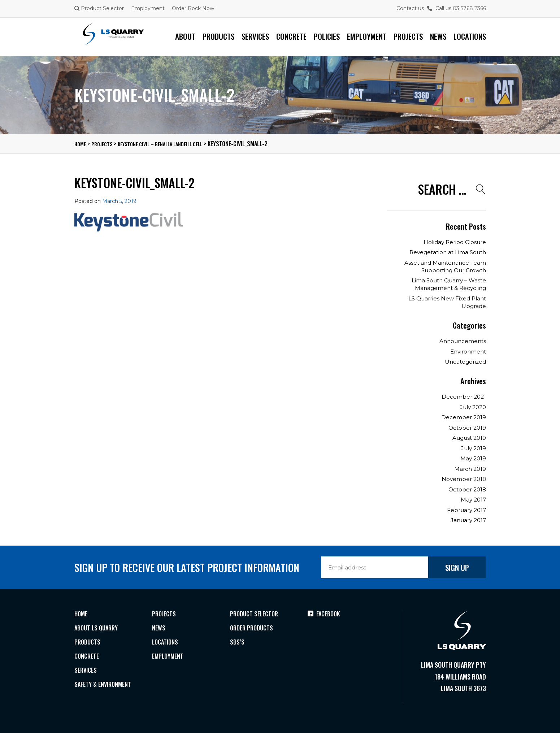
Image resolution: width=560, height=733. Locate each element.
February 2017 (466, 510)
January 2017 (468, 520)
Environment (468, 352)
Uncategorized (465, 362)
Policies (327, 36)
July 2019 (474, 448)
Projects (408, 36)
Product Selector (99, 8)
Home (82, 614)
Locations (470, 36)
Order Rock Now (193, 8)
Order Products (253, 629)
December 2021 (464, 397)
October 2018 (467, 489)
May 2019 (473, 458)
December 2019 (464, 417)
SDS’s (237, 644)
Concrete (291, 36)
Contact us (410, 8)
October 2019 (467, 428)
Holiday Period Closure (455, 242)
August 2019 (469, 438)
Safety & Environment (105, 688)
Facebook (325, 614)
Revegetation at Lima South (448, 252)
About (185, 36)
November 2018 (464, 479)
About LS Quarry (98, 629)
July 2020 (473, 407)
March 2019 (470, 469)
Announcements (463, 341)
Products (218, 36)
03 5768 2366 (469, 8)
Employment (148, 8)
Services (255, 36)
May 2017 (473, 500)
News (438, 36)
